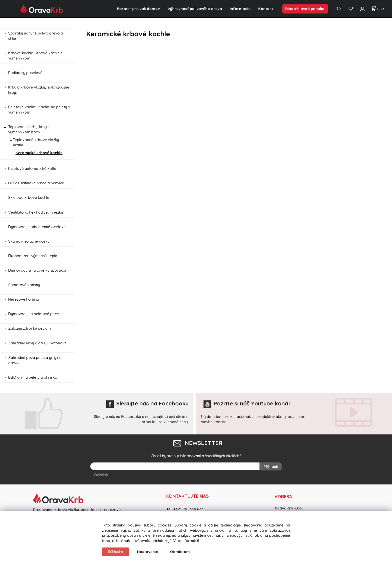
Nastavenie (147, 552)
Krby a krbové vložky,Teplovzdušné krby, (39, 90)
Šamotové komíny (24, 285)
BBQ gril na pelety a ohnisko (33, 377)
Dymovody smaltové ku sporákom (38, 270)
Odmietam (180, 552)
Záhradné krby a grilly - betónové (37, 343)
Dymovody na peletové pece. (34, 314)
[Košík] (378, 9)
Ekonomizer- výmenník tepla (33, 256)
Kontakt (266, 9)
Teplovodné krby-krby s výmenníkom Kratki (29, 129)
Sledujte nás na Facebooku (147, 403)
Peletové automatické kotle (32, 168)
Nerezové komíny (23, 299)
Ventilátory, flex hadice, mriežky (36, 212)
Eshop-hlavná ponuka (305, 9)
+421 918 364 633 (188, 508)
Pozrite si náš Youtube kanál (247, 403)
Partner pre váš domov (138, 9)
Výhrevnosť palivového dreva (195, 9)
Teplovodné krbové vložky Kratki (36, 142)
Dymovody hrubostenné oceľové (37, 227)
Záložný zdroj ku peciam (29, 328)
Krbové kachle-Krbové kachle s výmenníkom (35, 56)
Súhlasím (115, 552)
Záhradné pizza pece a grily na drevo (35, 360)
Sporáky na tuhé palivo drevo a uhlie (36, 36)
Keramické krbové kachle (39, 153)
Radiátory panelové (25, 73)
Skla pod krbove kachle (29, 197)
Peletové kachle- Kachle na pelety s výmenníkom (39, 110)
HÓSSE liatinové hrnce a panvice (36, 183)
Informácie (240, 9)
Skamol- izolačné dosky (29, 241)
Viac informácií (186, 541)
